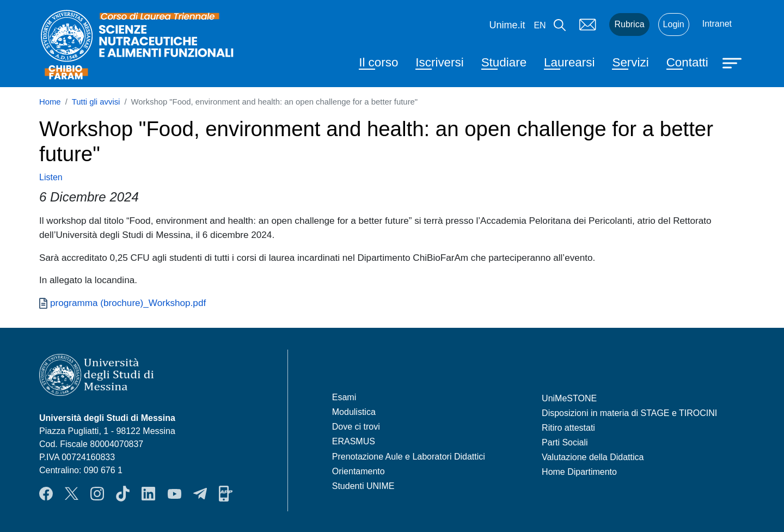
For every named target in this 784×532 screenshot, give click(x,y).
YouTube (174, 494)
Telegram (200, 494)
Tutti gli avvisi (96, 102)
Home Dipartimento (579, 472)
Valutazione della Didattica (593, 457)
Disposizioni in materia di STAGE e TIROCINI (629, 413)
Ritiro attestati (568, 428)
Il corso (378, 62)
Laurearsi (569, 62)
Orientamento (359, 471)
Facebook (46, 494)
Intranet (717, 24)
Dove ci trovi (356, 427)
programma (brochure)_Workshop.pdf (128, 303)
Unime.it (507, 25)
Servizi (630, 62)
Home (50, 102)
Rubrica (629, 24)
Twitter (72, 494)
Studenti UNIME (363, 486)
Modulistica (354, 412)
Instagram (97, 494)
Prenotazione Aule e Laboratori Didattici (409, 457)
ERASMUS (354, 441)
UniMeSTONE (569, 398)
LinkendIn (148, 494)
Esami (344, 397)
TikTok (123, 494)
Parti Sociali (565, 442)
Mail (587, 25)
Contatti (687, 62)
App (226, 494)
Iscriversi (439, 62)
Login (674, 24)
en (540, 25)
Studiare (504, 62)
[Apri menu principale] (733, 62)
